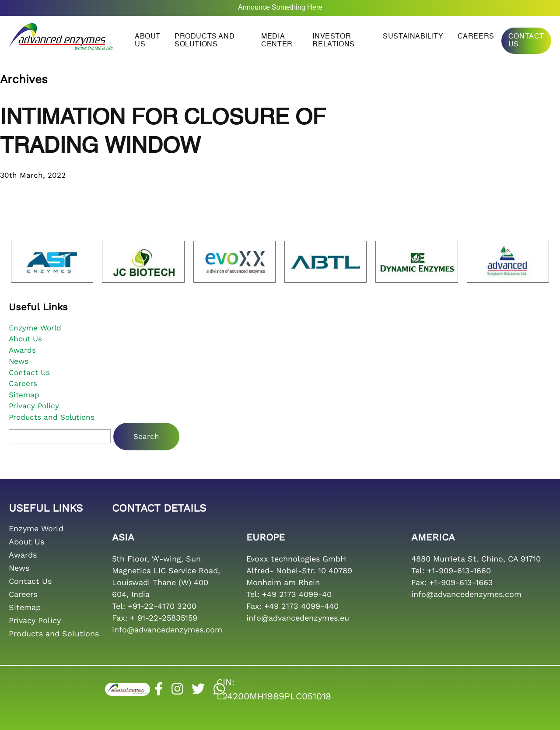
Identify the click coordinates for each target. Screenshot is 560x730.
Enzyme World (35, 328)
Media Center (277, 41)
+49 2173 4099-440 (301, 606)
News (19, 361)
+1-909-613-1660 (459, 570)
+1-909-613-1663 (461, 582)
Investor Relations (333, 41)
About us (148, 41)
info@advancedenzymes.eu (298, 618)
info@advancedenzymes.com (167, 630)
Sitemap (24, 395)
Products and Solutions (205, 41)
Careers (476, 37)
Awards (22, 350)
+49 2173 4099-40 (297, 594)
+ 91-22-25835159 (164, 618)
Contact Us (526, 41)
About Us (25, 339)
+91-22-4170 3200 (162, 606)
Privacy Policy (34, 406)
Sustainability (413, 37)
